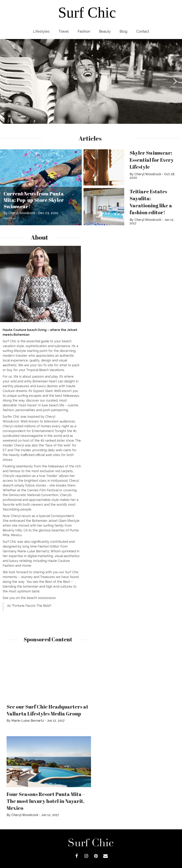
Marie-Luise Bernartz (28, 721)
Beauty (105, 31)
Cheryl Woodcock (22, 213)
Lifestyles (41, 31)
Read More (10, 218)
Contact (143, 31)
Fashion (84, 31)
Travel (64, 31)
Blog (124, 31)
